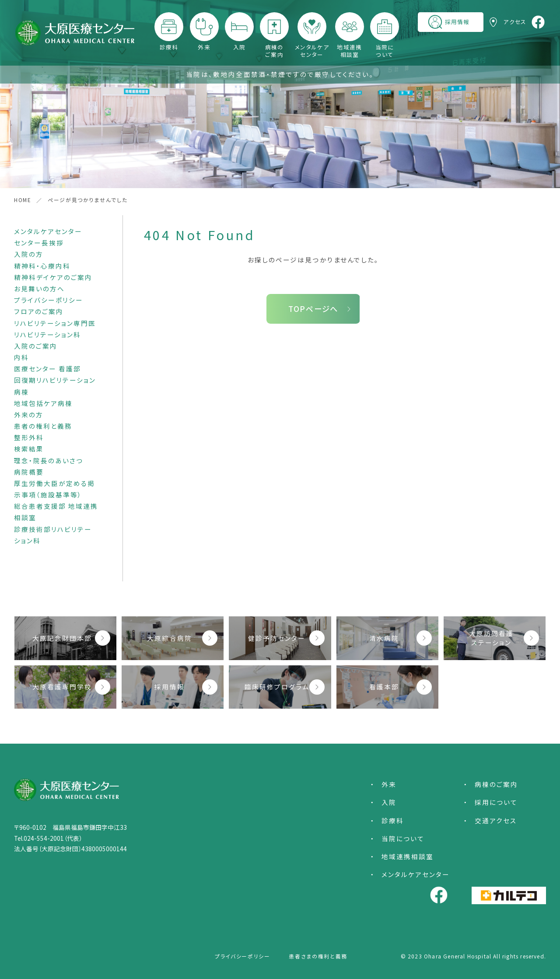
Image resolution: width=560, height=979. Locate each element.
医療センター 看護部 (47, 369)
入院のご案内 (36, 346)
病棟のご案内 (275, 51)
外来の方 (29, 414)
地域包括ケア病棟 (43, 403)
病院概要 (29, 472)
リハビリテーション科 (47, 334)
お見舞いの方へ (39, 288)
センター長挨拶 (39, 243)
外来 (204, 47)
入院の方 (29, 254)
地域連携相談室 (349, 51)
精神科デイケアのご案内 (53, 277)
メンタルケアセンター (312, 51)
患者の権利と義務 (43, 426)
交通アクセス (496, 820)
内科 (21, 357)
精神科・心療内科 (42, 266)
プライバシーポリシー (49, 300)
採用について (496, 802)
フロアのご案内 (39, 311)
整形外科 (29, 437)
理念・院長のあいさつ (49, 460)
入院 (240, 47)
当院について (385, 51)
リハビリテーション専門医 (55, 323)
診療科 (169, 47)
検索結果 (29, 449)
